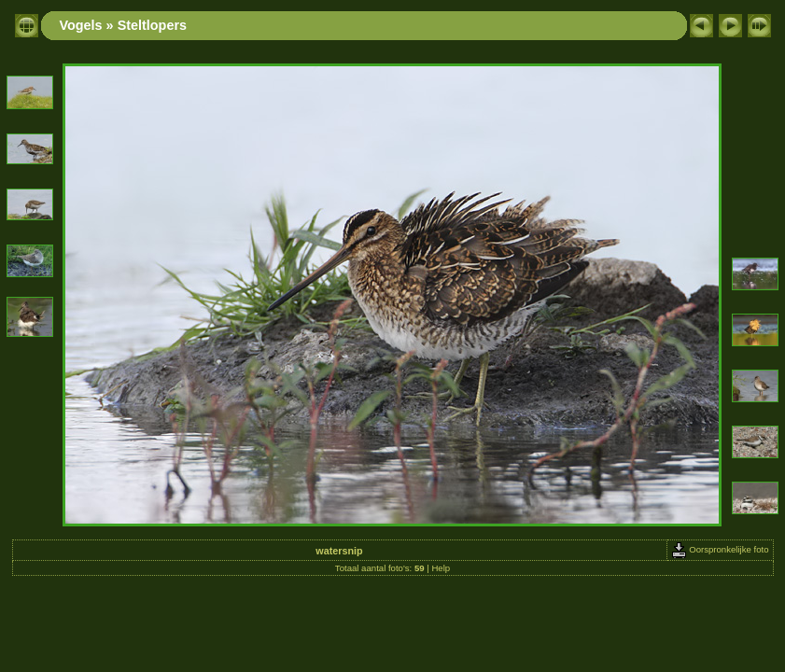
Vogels (81, 25)
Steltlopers (152, 25)
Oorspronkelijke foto (720, 549)
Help (441, 568)
